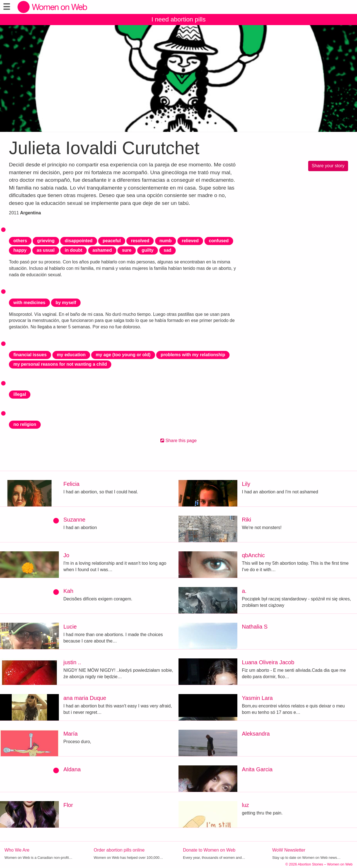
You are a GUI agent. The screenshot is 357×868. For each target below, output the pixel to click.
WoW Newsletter (289, 850)
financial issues (30, 355)
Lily (246, 484)
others (20, 241)
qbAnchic (253, 555)
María (70, 734)
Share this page (179, 441)
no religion (25, 424)
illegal (20, 394)
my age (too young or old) (123, 355)
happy (20, 250)
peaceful (112, 241)
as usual (46, 250)
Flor (68, 805)
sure (127, 250)
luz (245, 805)
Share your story (328, 166)
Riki (246, 520)
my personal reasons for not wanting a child (60, 364)
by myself (66, 303)
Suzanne (74, 520)
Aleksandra (256, 734)
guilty (148, 250)
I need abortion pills (178, 19)
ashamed (102, 250)
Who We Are (17, 850)
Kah (68, 591)
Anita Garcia (257, 769)
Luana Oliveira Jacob (268, 662)
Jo (66, 555)
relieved (190, 241)
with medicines (29, 303)
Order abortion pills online (119, 850)
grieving (46, 241)
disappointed (79, 241)
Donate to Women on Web (209, 850)
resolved (140, 241)
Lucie (70, 627)
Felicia (71, 484)
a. (244, 591)
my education (71, 355)
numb (166, 241)
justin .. (72, 662)
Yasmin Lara (257, 698)
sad (168, 250)
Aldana (72, 769)
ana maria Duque (85, 698)
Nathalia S (255, 627)
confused (219, 241)
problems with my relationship (193, 355)
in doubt (73, 250)
